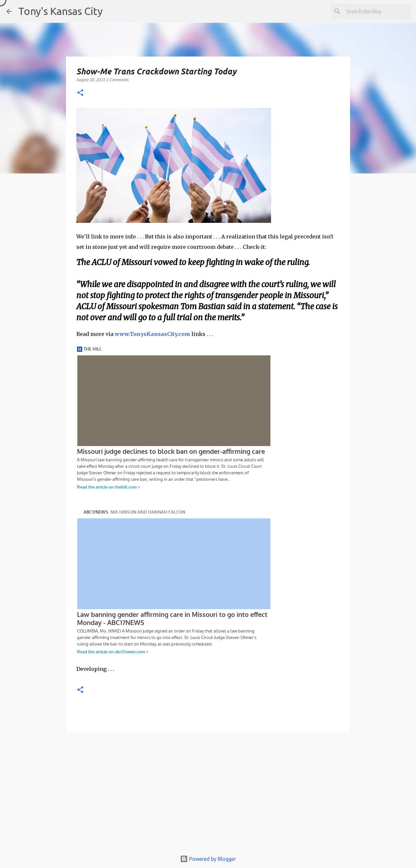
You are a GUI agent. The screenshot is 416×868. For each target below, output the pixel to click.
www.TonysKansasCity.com (152, 334)
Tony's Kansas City (60, 11)
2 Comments (117, 80)
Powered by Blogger (208, 859)
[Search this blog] (377, 11)
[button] (80, 93)
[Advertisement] (208, 795)
